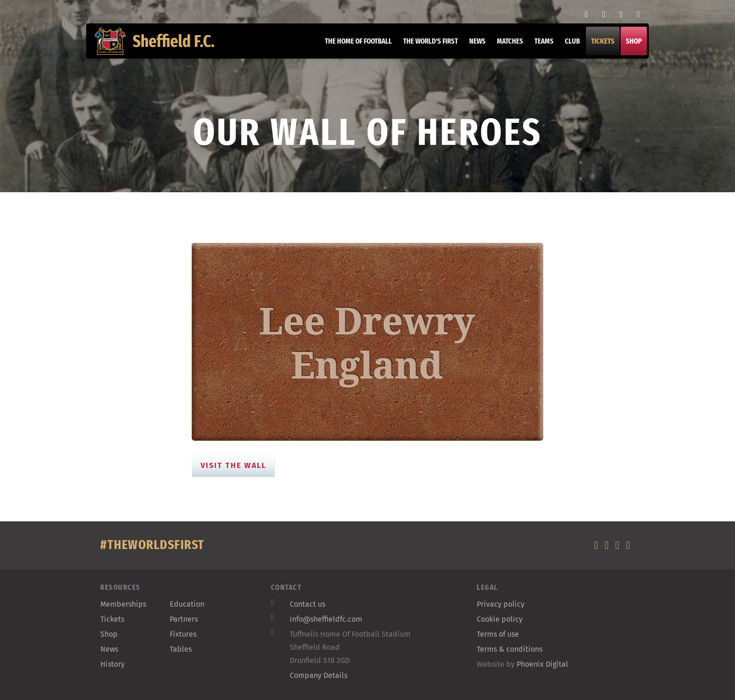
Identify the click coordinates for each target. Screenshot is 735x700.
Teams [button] (538, 47)
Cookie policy (500, 619)
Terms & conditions (510, 649)
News (472, 47)
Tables (181, 649)
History (112, 664)
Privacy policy (501, 604)
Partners (184, 619)
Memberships (123, 604)
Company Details (319, 675)
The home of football (353, 47)
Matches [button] (504, 47)
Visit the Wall (233, 465)
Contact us (307, 604)
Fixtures (183, 634)
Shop (628, 47)
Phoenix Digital (542, 664)
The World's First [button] (425, 47)
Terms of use (498, 634)
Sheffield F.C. (161, 47)
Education (187, 604)
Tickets (597, 47)
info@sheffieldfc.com (326, 619)
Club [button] (567, 47)
